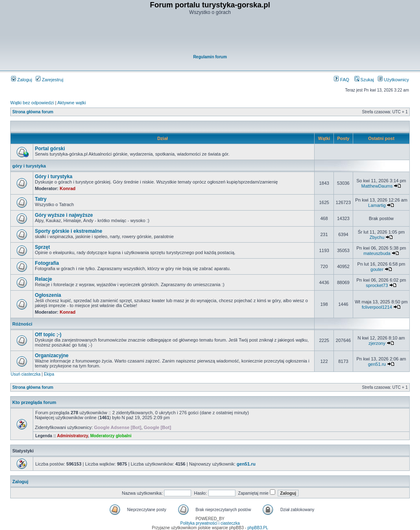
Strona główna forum (33, 112)
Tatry (41, 199)
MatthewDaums (377, 186)
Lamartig (377, 205)
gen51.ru (377, 364)
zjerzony (377, 343)
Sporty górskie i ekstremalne (68, 231)
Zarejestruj (49, 80)
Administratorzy (72, 436)
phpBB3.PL (258, 528)
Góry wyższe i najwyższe (64, 215)
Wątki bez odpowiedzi (32, 103)
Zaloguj (22, 80)
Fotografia (47, 263)
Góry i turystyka (54, 177)
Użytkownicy (393, 80)
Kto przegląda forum (34, 402)
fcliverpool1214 (377, 307)
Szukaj (364, 80)
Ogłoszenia (48, 295)
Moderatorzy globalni (111, 436)
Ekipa (49, 374)
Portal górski (50, 149)
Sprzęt (42, 247)
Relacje (43, 279)
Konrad (68, 188)
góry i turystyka (29, 166)
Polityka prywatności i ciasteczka (210, 523)
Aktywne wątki (72, 103)
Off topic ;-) (48, 335)
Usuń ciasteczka (26, 374)
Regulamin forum (210, 57)
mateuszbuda (377, 253)
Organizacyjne (52, 356)
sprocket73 (377, 285)
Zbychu (377, 237)
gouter (377, 269)
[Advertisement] (210, 35)
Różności (22, 324)
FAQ (341, 80)
